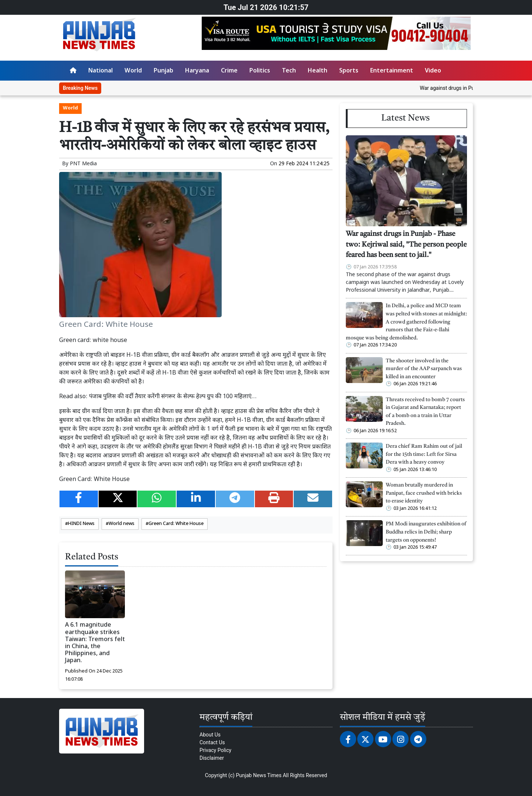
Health (318, 71)
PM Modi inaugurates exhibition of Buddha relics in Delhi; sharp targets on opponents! (426, 532)
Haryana (197, 71)
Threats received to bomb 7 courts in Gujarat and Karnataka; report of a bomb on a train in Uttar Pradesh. (425, 412)
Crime (229, 71)
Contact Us (212, 742)
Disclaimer (212, 758)
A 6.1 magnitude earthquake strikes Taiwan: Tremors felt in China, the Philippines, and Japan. (95, 643)
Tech (289, 71)
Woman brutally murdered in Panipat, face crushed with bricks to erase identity (424, 493)
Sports (349, 71)
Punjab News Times (259, 775)
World (133, 71)
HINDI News (81, 524)
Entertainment (392, 71)
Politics (260, 71)
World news (122, 524)
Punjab (163, 71)
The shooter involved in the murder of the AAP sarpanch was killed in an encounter (424, 369)
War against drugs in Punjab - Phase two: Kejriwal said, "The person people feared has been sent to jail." (406, 245)
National (100, 71)
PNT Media (83, 164)
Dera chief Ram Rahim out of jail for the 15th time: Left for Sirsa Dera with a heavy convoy (424, 454)
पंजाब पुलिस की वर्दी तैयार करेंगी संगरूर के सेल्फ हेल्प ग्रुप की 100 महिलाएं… (173, 397)
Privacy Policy (215, 750)
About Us (210, 735)
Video (433, 71)
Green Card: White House (176, 524)
